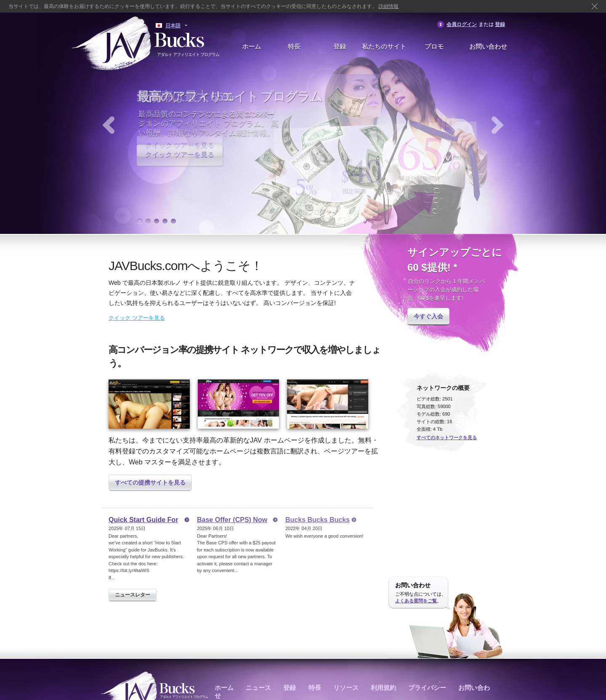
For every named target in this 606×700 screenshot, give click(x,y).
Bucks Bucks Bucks (318, 520)
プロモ (434, 46)
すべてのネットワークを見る (447, 437)
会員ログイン (462, 24)
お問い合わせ (488, 46)
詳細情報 (388, 6)
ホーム (251, 46)
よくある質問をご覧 (416, 601)
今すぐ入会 (428, 316)
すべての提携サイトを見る (150, 483)
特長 (294, 46)
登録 (500, 24)
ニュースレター (133, 595)
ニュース (258, 688)
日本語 (173, 26)
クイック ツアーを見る (180, 155)
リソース (346, 688)
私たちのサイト (384, 46)
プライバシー (427, 688)
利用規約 (383, 688)
